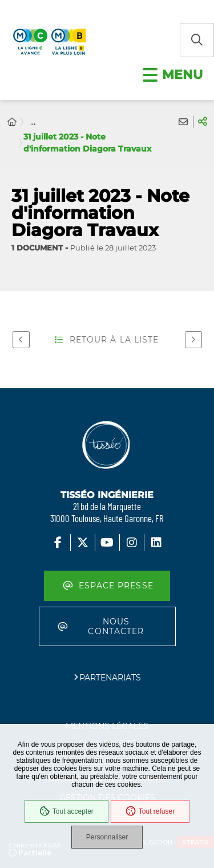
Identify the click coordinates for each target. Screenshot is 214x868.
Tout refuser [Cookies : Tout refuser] (150, 811)
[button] (197, 40)
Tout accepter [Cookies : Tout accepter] (66, 811)
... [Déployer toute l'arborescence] (33, 122)
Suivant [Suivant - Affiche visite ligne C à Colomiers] (191, 339)
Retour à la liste (107, 340)
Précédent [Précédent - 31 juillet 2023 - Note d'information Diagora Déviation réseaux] (18, 339)
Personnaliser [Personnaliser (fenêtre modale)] (107, 837)
